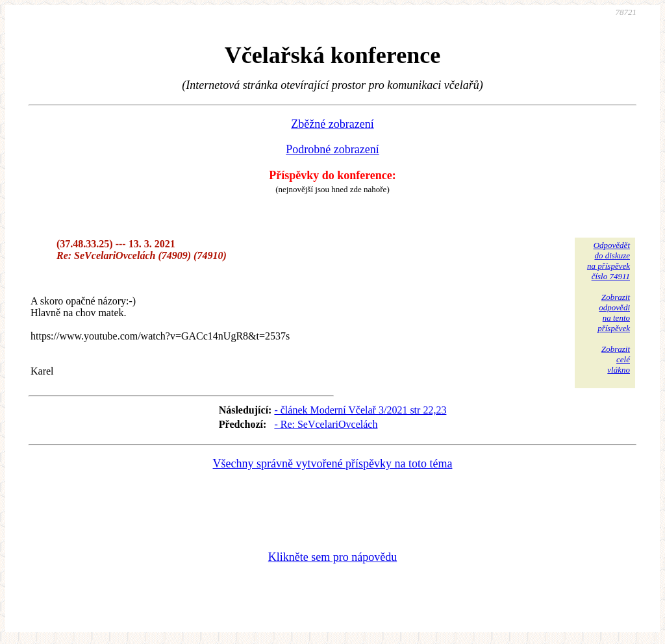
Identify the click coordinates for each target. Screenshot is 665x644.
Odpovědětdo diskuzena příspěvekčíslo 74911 (609, 261)
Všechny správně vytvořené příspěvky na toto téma (333, 464)
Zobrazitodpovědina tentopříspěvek (614, 313)
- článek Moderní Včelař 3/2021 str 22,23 (360, 410)
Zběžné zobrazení (332, 124)
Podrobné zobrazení (332, 149)
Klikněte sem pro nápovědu (332, 557)
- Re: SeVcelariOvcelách (326, 424)
